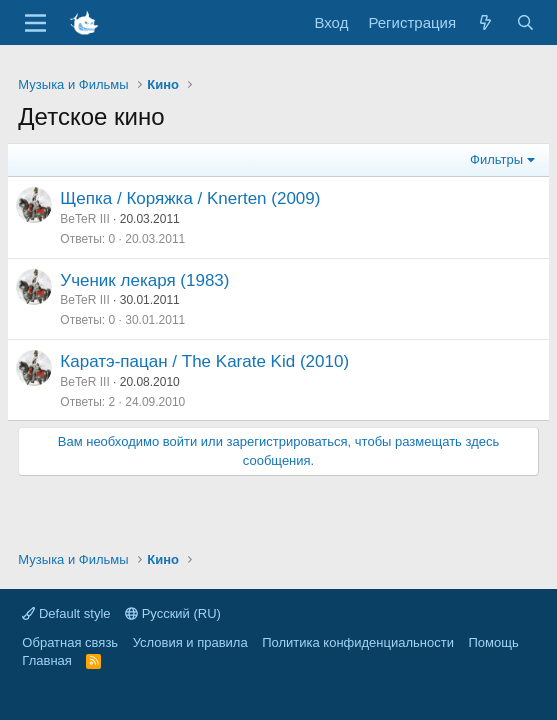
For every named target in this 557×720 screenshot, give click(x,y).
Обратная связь (70, 642)
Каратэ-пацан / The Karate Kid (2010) (204, 361)
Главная (46, 660)
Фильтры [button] (496, 159)
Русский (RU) (173, 613)
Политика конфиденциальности (358, 642)
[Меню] (35, 23)
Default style (66, 613)
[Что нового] (485, 22)
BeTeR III (84, 219)
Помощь (493, 642)
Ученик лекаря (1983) (144, 280)
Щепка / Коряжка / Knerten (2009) (190, 198)
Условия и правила (190, 642)
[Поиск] (524, 22)
